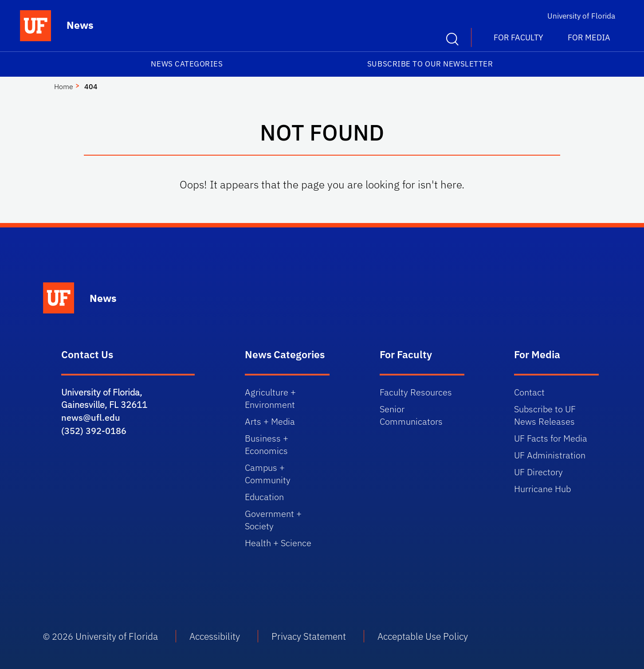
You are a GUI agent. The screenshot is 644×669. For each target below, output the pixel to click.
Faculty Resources (416, 392)
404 (91, 86)
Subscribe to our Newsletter (430, 64)
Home (64, 86)
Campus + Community (268, 474)
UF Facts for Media (551, 438)
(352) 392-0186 (94, 431)
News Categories (187, 64)
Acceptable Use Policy (423, 636)
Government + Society (273, 520)
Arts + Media (270, 421)
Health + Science (278, 543)
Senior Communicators (411, 415)
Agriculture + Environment (270, 398)
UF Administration (550, 455)
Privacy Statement (309, 636)
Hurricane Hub (542, 489)
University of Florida (581, 16)
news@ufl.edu (91, 417)
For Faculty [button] (518, 37)
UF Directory (538, 472)
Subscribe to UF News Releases (545, 415)
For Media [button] (589, 37)
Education (264, 497)
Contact (529, 392)
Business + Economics (267, 444)
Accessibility (215, 636)
